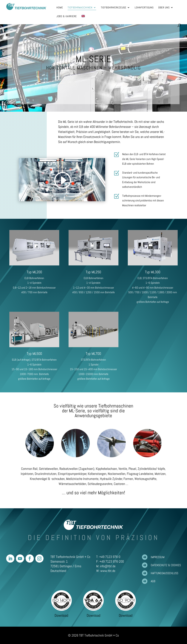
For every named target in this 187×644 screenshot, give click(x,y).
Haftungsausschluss (164, 573)
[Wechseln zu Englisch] (83, 19)
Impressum (158, 557)
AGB (153, 581)
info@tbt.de (108, 566)
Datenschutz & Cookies (166, 565)
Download (61, 615)
